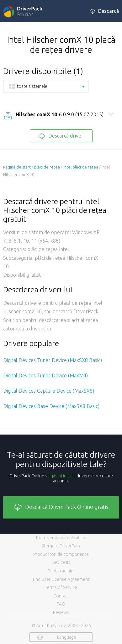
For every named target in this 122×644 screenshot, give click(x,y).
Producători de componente (61, 554)
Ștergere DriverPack (61, 546)
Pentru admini (61, 571)
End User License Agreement (61, 579)
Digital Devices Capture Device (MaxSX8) (49, 391)
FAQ (61, 604)
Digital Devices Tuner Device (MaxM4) (45, 375)
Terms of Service (61, 587)
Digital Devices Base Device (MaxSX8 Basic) (51, 406)
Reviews (61, 612)
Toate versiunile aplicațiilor (61, 538)
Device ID (61, 562)
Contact (61, 596)
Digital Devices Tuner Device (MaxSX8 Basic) (53, 360)
